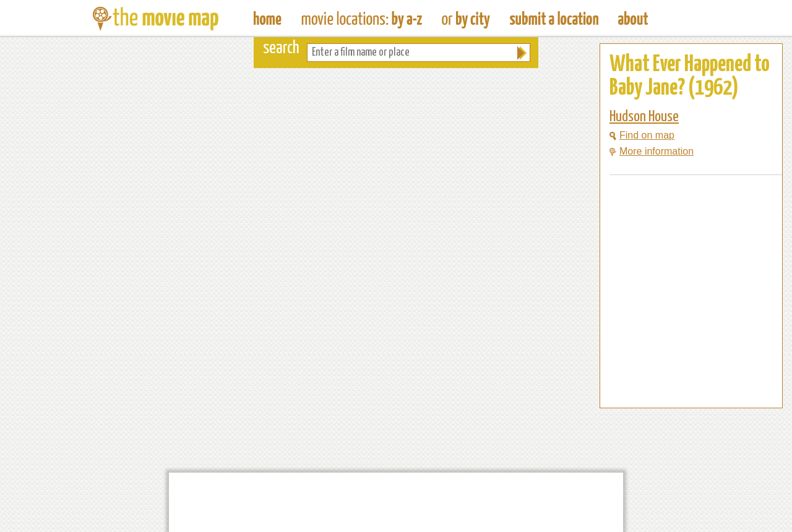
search (281, 49)
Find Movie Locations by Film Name (362, 19)
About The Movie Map (633, 19)
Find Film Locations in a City (466, 19)
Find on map (642, 135)
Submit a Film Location (554, 19)
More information (652, 151)
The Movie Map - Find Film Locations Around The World (268, 19)
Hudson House (644, 117)
